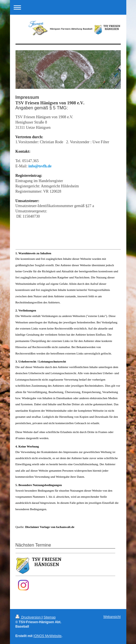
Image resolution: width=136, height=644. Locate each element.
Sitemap (50, 617)
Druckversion (29, 617)
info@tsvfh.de (40, 166)
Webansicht (112, 617)
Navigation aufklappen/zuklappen (68, 7)
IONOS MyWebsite (48, 636)
